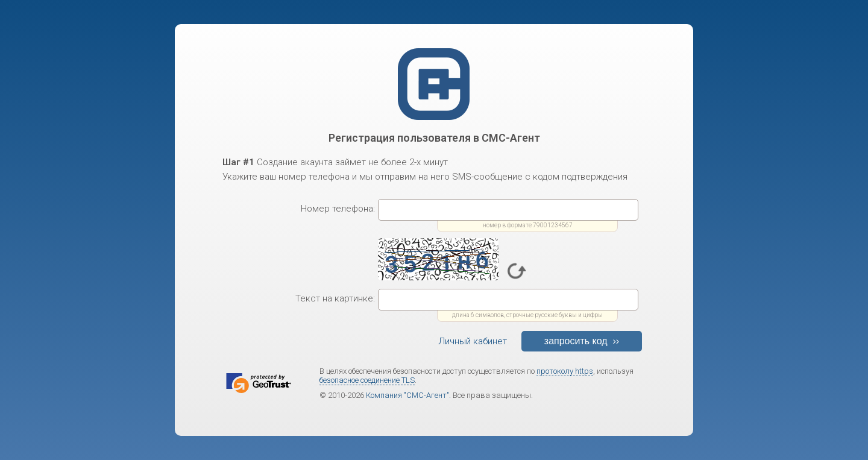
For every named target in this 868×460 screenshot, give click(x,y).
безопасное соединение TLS (367, 380)
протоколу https (565, 371)
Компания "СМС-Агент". (408, 395)
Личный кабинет (473, 341)
